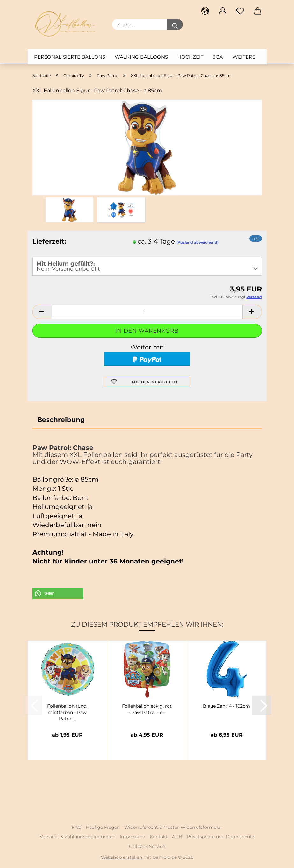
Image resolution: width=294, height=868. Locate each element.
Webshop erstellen (122, 857)
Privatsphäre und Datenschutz (220, 837)
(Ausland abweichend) (197, 242)
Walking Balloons (141, 57)
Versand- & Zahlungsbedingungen (78, 837)
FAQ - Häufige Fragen (96, 827)
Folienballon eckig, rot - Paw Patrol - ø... (147, 709)
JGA (218, 57)
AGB (177, 837)
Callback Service (147, 846)
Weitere (244, 57)
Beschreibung (61, 420)
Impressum (133, 837)
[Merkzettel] (240, 11)
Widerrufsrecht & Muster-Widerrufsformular (173, 827)
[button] (205, 11)
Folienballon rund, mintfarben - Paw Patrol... (67, 712)
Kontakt (159, 837)
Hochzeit (190, 57)
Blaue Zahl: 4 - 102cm (226, 706)
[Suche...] (175, 25)
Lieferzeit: (49, 241)
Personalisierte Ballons (70, 57)
